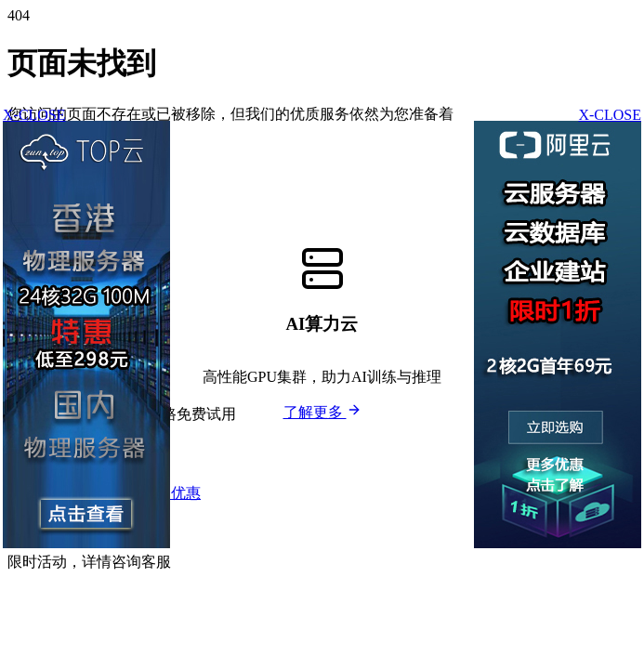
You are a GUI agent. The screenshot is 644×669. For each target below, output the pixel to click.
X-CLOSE (610, 115)
